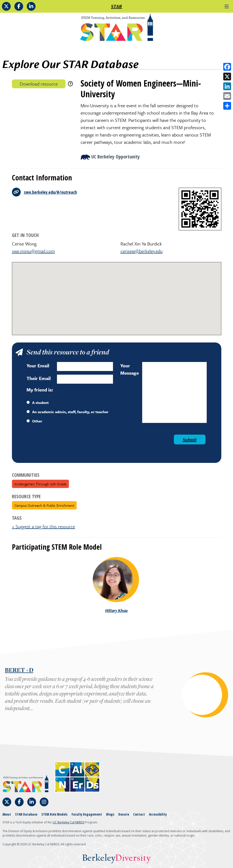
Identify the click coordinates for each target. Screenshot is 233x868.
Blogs (110, 814)
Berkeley (116, 858)
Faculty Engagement (87, 814)
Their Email (39, 378)
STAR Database (26, 814)
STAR (116, 6)
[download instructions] (70, 84)
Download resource (39, 84)
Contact (139, 814)
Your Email (38, 366)
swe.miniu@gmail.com (33, 251)
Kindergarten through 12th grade (40, 484)
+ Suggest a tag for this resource (43, 526)
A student (38, 402)
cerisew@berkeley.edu (142, 251)
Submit (190, 439)
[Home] (117, 29)
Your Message (130, 369)
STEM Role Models (54, 814)
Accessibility (158, 814)
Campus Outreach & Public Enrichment (44, 505)
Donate (124, 814)
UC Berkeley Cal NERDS (68, 822)
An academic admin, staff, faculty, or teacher (67, 412)
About (7, 814)
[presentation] (64, 444)
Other (34, 421)
